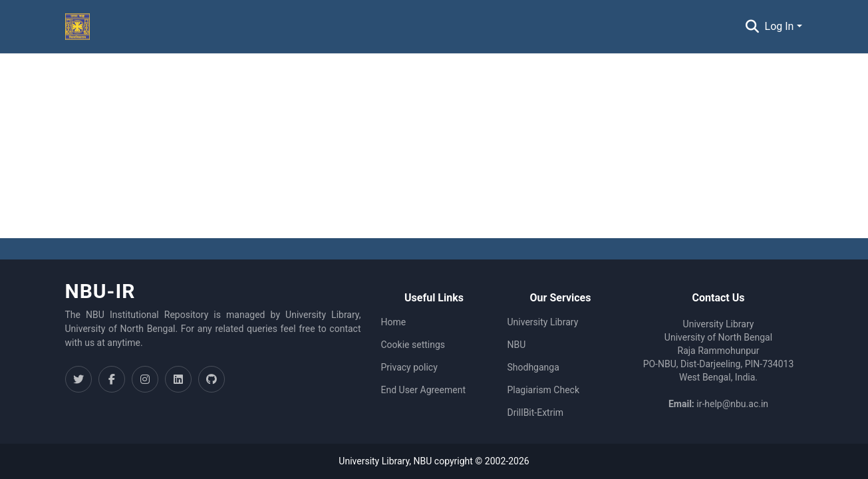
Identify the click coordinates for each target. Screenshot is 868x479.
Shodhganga (533, 367)
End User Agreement (423, 390)
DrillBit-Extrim (536, 412)
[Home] (78, 27)
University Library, (376, 461)
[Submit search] (753, 27)
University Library (543, 322)
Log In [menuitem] (780, 26)
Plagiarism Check (544, 390)
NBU (517, 345)
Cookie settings (413, 345)
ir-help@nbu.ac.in (732, 404)
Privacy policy (409, 367)
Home (394, 322)
